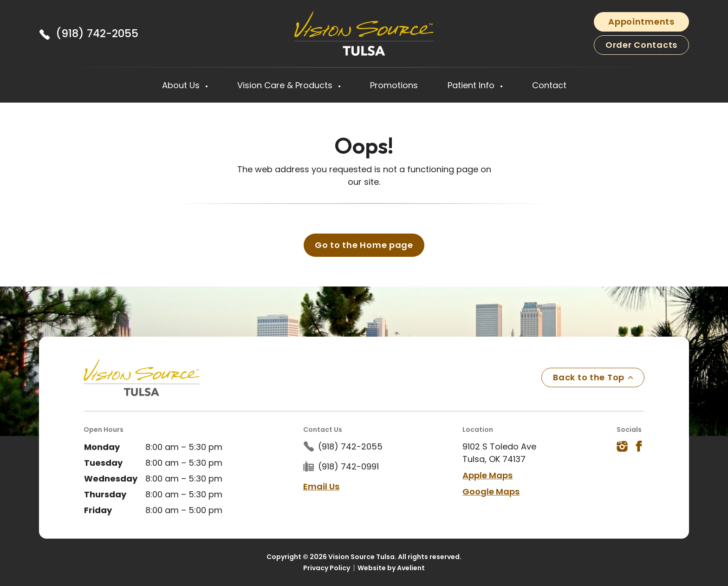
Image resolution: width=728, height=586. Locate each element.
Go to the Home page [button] (364, 245)
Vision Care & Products (286, 85)
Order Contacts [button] (641, 45)
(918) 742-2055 (97, 33)
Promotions (394, 85)
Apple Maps (487, 475)
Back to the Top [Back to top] (593, 377)
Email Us (321, 486)
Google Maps (491, 492)
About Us (182, 85)
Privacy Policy (327, 568)
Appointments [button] (641, 22)
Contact (549, 85)
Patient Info (472, 85)
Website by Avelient (391, 568)
